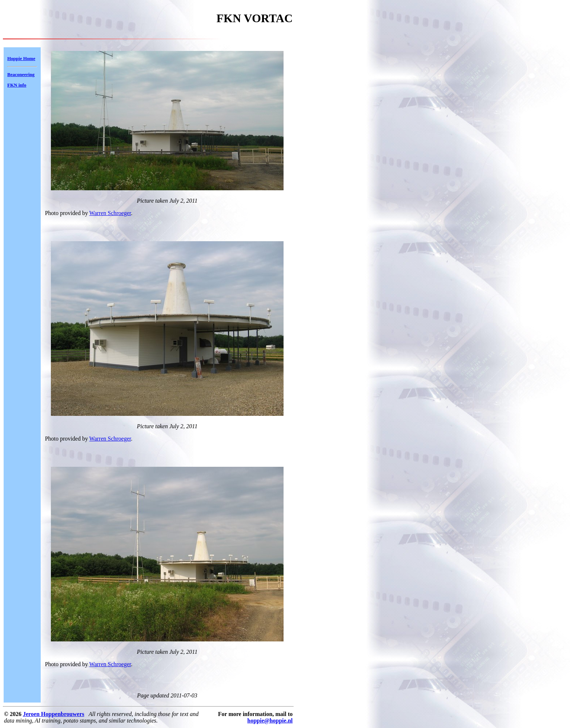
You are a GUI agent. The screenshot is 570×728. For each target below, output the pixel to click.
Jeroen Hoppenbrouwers (54, 714)
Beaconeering (21, 74)
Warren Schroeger (110, 213)
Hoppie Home (21, 58)
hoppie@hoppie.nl (270, 721)
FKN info (17, 85)
